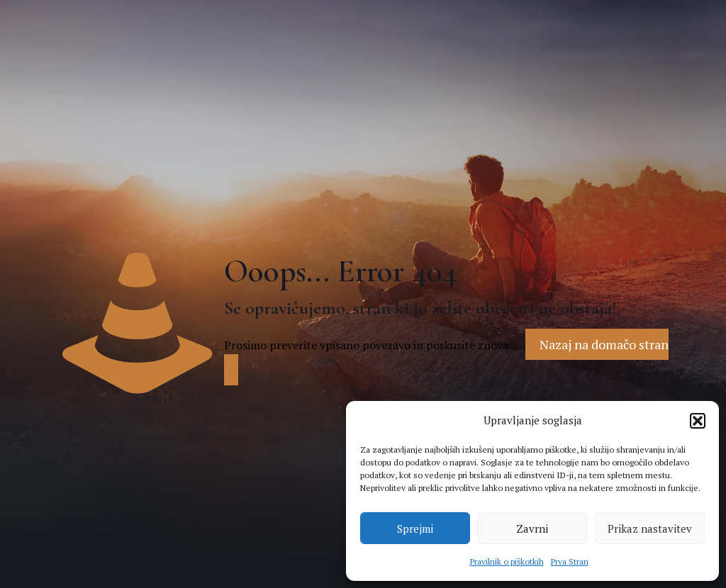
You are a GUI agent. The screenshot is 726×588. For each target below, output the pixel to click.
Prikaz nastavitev (650, 528)
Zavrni (532, 528)
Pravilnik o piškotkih (507, 561)
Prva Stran (570, 561)
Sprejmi (415, 528)
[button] (698, 421)
